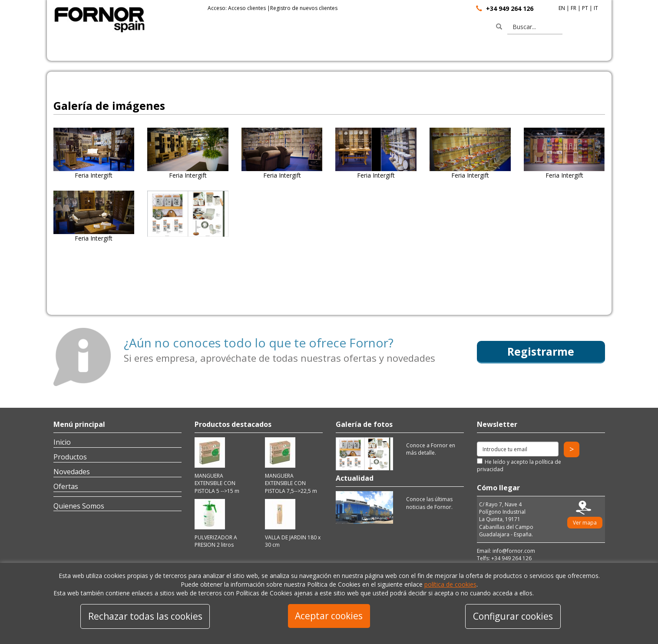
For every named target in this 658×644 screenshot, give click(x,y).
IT (596, 8)
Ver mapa (585, 523)
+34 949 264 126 (510, 8)
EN (562, 8)
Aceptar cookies (329, 616)
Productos (70, 457)
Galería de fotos (364, 424)
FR (574, 8)
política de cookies (450, 584)
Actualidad (355, 478)
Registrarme (541, 351)
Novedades (72, 472)
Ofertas (66, 486)
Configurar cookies (513, 616)
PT (585, 8)
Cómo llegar (498, 488)
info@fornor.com (514, 551)
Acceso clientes (247, 8)
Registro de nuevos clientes (304, 8)
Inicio (62, 442)
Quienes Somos (79, 506)
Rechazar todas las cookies (145, 616)
